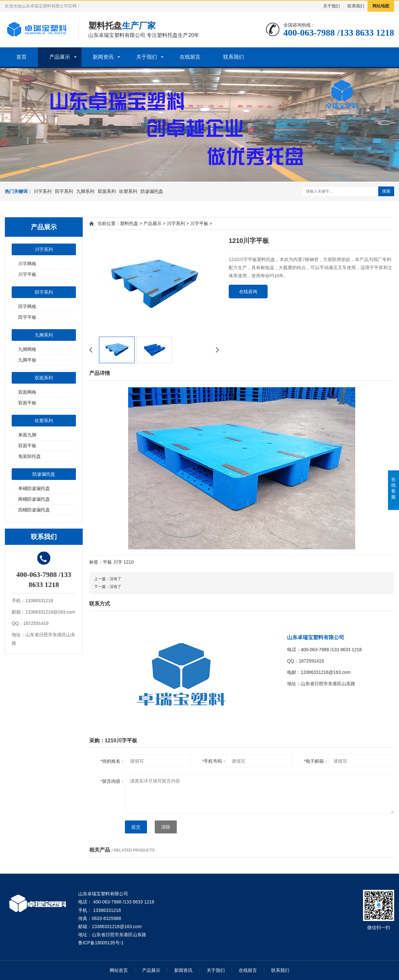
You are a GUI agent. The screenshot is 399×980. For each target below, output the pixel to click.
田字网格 (27, 306)
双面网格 (27, 392)
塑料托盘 (129, 223)
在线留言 (190, 57)
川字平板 (27, 274)
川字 (118, 562)
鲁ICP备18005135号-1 (101, 943)
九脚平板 (27, 360)
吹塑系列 (128, 191)
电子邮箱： (316, 761)
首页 (21, 57)
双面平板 (27, 403)
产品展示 (60, 57)
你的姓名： (113, 761)
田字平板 (27, 317)
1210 (129, 562)
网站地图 (381, 6)
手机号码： (214, 761)
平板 (107, 562)
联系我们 (356, 6)
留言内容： (113, 781)
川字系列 (42, 191)
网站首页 (119, 970)
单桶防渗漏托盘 (34, 488)
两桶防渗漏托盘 (34, 499)
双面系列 (107, 191)
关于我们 (332, 6)
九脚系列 (85, 191)
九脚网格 (27, 349)
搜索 (386, 191)
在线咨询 (248, 292)
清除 (166, 827)
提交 (136, 827)
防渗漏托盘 (152, 191)
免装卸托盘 (30, 456)
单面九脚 (27, 435)
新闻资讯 (103, 57)
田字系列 (64, 191)
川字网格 (27, 264)
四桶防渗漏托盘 (34, 510)
